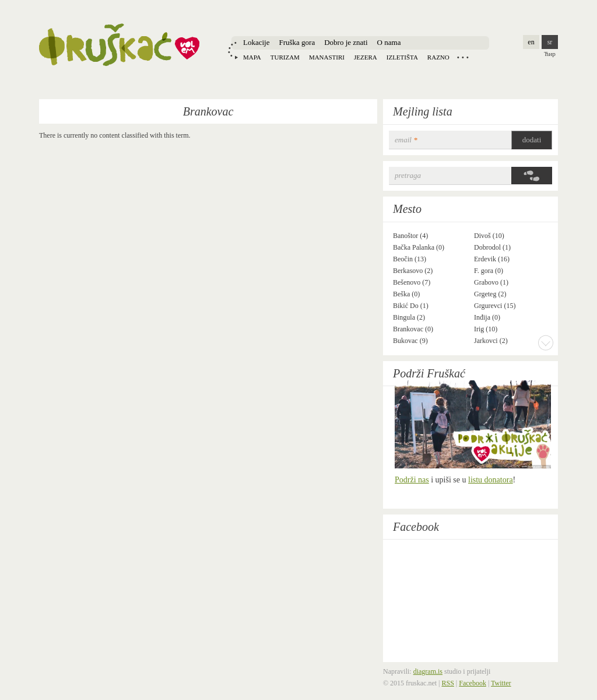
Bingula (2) (409, 317)
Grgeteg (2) (490, 294)
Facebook (416, 527)
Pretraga (408, 175)
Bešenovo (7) (412, 282)
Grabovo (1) (491, 282)
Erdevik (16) (492, 259)
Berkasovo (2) (413, 271)
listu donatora (491, 480)
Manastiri (327, 57)
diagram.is (428, 671)
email (406, 140)
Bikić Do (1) (411, 306)
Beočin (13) (410, 259)
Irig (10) (486, 329)
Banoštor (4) (410, 236)
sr (550, 42)
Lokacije (256, 42)
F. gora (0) (489, 271)
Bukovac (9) (410, 341)
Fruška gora (297, 42)
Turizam (285, 57)
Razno (438, 57)
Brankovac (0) (413, 329)
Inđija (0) (487, 317)
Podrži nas (412, 480)
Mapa (252, 57)
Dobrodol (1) (492, 247)
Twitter (501, 683)
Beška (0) (406, 294)
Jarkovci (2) (491, 341)
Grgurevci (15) (495, 306)
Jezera (366, 57)
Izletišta (402, 57)
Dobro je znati (346, 42)
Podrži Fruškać (429, 373)
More (546, 342)
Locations (463, 57)
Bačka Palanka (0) (419, 247)
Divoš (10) (489, 236)
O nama (389, 42)
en (531, 42)
